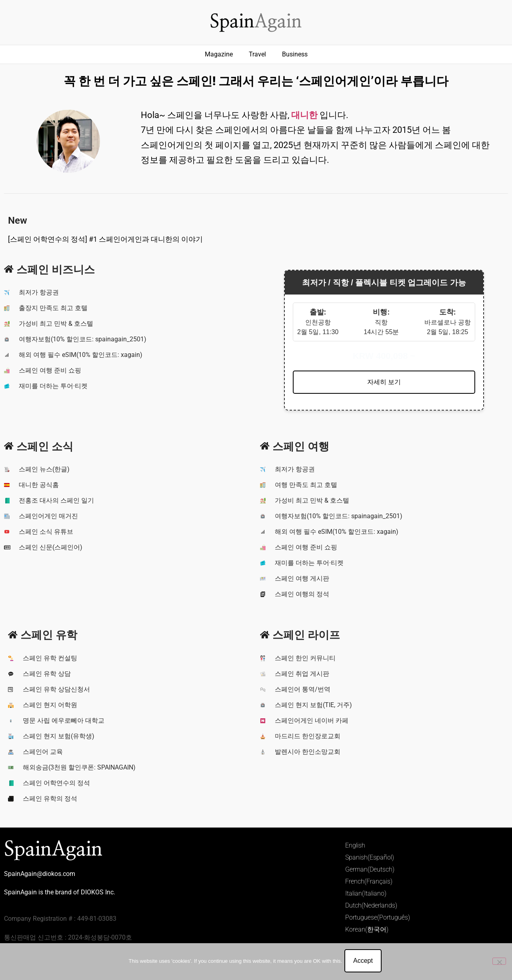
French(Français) (369, 881)
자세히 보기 (384, 382)
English (355, 845)
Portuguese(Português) (378, 917)
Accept (365, 962)
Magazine (219, 54)
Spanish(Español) (370, 857)
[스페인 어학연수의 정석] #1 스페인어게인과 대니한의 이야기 (105, 239)
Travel (257, 54)
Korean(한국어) (367, 929)
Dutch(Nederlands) (371, 905)
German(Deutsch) (370, 869)
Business (295, 54)
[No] (499, 962)
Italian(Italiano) (366, 893)
